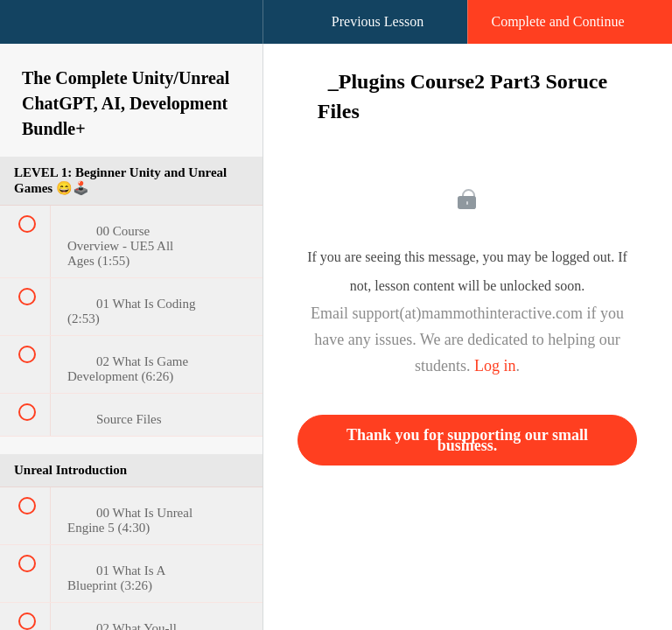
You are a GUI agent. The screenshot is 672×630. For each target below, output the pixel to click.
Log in (495, 366)
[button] (31, 31)
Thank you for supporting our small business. (467, 440)
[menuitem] (131, 39)
